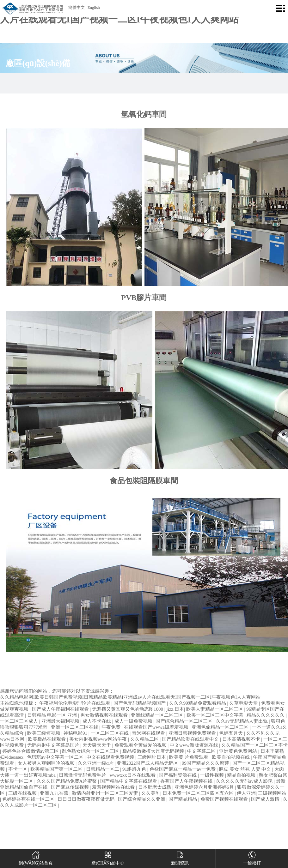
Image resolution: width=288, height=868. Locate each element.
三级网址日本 (152, 757)
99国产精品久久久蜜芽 (206, 763)
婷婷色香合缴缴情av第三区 (31, 751)
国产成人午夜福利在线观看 (61, 709)
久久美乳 (151, 793)
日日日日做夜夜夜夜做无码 (87, 799)
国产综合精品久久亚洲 (142, 799)
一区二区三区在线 (110, 733)
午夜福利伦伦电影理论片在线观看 (75, 703)
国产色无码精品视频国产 (140, 703)
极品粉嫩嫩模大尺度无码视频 (154, 751)
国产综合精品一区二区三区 (185, 721)
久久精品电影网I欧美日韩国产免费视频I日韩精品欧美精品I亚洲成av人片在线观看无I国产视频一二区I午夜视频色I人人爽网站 (130, 697)
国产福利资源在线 (178, 775)
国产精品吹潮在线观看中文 (191, 739)
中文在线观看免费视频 (111, 757)
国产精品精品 (183, 799)
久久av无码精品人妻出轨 (242, 721)
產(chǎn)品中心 (108, 857)
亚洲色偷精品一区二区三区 (221, 727)
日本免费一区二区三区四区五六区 (199, 793)
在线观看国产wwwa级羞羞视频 (157, 727)
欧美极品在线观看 (47, 739)
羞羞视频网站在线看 (114, 787)
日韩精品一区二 (103, 769)
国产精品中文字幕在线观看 (129, 781)
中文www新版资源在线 (194, 745)
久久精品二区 (145, 739)
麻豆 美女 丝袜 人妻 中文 (245, 769)
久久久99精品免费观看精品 (198, 703)
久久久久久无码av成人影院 (245, 781)
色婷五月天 (232, 733)
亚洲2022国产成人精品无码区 (148, 763)
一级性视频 (213, 775)
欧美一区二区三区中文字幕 (216, 715)
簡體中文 (77, 8)
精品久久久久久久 (266, 715)
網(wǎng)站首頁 (36, 857)
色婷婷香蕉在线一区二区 (29, 799)
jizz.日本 (175, 709)
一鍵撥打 (252, 857)
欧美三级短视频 (44, 733)
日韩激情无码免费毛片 (83, 775)
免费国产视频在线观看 (225, 799)
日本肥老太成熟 (155, 787)
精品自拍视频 (242, 775)
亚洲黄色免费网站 (239, 751)
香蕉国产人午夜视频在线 (187, 781)
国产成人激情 (266, 799)
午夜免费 (112, 727)
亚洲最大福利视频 (61, 721)
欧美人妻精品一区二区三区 (215, 709)
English (94, 8)
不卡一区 (18, 769)
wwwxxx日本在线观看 (133, 775)
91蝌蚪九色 (135, 769)
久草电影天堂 (244, 703)
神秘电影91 (76, 733)
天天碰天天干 (97, 745)
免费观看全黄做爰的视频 (141, 745)
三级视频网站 (272, 793)
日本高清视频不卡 (242, 739)
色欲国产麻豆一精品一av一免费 (183, 769)
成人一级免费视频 (134, 721)
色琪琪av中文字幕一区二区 (56, 757)
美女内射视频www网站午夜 (99, 739)
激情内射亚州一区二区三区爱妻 (106, 793)
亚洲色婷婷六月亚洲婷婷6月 (205, 787)
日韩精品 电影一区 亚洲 (53, 715)
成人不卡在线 (97, 721)
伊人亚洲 (246, 793)
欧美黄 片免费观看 (189, 757)
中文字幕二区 (202, 751)
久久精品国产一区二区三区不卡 (254, 745)
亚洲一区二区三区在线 (75, 727)
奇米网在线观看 (149, 733)
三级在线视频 (23, 793)
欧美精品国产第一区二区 (57, 769)
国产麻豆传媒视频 (70, 787)
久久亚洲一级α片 (96, 763)
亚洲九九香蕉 (55, 793)
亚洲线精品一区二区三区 (158, 715)
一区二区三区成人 (20, 721)
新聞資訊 (180, 857)
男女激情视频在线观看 (105, 715)
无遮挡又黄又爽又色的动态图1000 (128, 709)
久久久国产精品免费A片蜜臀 (67, 781)
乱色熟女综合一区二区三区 (91, 751)
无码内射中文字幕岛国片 (54, 745)
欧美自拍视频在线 (231, 757)
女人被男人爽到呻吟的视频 (47, 763)
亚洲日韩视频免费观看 (193, 733)
